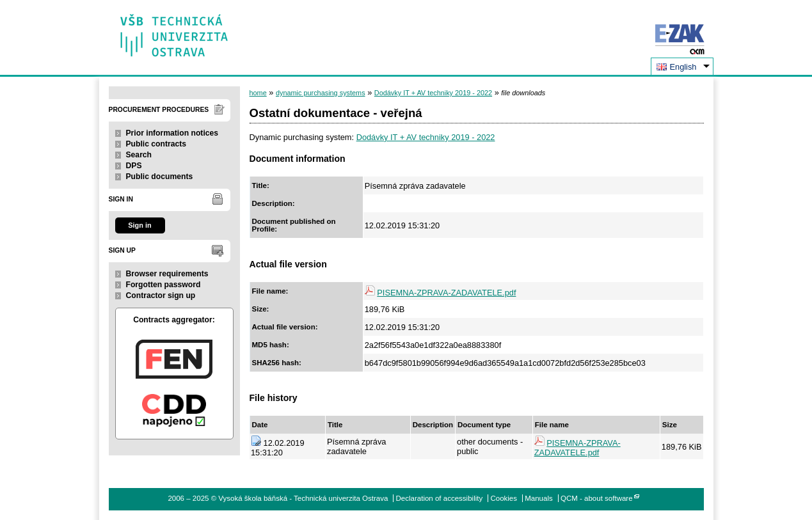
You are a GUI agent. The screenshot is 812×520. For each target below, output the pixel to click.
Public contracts (156, 144)
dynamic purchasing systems (321, 93)
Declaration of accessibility (440, 498)
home (258, 93)
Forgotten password (163, 285)
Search (139, 155)
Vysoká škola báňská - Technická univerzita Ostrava (174, 31)
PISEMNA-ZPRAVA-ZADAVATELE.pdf (446, 293)
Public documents (160, 177)
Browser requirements (167, 274)
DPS (134, 166)
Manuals (539, 498)
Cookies (504, 498)
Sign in (139, 225)
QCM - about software (597, 498)
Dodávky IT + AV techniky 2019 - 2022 (433, 93)
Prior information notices (172, 133)
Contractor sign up (161, 295)
